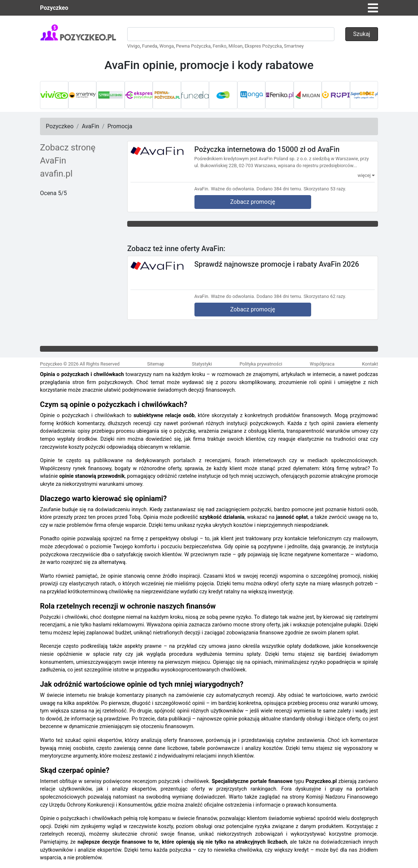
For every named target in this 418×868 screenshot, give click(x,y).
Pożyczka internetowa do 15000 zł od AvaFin (267, 149)
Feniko (220, 46)
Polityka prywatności (261, 364)
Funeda (150, 46)
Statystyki (202, 364)
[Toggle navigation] (373, 8)
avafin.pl (56, 174)
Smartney (294, 46)
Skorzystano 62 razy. (325, 296)
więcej (366, 175)
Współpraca (322, 364)
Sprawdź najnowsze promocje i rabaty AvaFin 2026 (277, 264)
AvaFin (91, 126)
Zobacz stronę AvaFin (68, 154)
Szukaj (362, 34)
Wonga (167, 46)
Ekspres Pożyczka (263, 46)
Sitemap (156, 364)
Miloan (236, 46)
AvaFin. (202, 189)
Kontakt (370, 364)
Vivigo (134, 46)
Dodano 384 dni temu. (279, 189)
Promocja (120, 126)
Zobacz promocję (253, 202)
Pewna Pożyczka (193, 46)
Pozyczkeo (54, 8)
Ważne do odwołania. (233, 189)
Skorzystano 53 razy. (325, 189)
